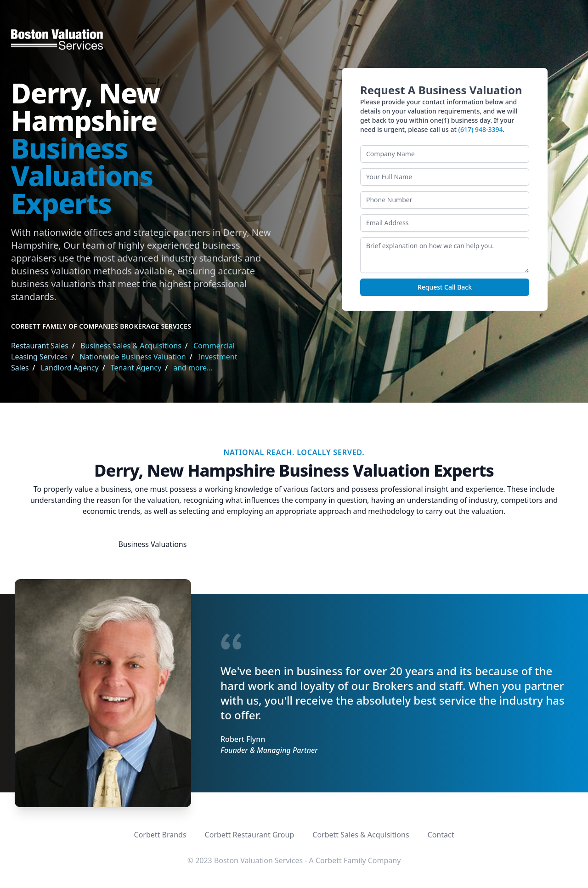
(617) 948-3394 (481, 129)
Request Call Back (445, 287)
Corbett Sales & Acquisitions (361, 835)
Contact (441, 835)
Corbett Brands (160, 835)
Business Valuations (153, 544)
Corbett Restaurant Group (250, 835)
